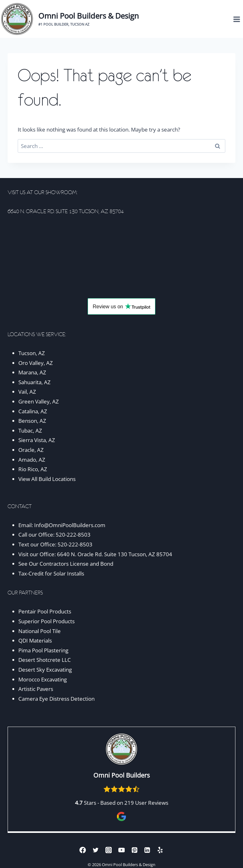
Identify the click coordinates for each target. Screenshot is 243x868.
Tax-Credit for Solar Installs (51, 573)
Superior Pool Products (47, 621)
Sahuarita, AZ (34, 382)
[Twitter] (96, 850)
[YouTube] (122, 850)
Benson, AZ (32, 421)
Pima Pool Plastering (43, 650)
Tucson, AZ (32, 353)
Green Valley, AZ (39, 401)
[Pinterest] (134, 850)
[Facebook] (83, 850)
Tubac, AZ (30, 431)
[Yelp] (160, 850)
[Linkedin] (147, 850)
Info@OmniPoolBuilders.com (70, 525)
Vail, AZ (27, 392)
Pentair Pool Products (45, 611)
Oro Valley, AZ (36, 363)
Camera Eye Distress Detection (56, 699)
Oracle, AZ (31, 450)
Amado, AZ (32, 460)
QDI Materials (35, 640)
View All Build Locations (47, 479)
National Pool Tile (40, 631)
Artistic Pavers (36, 689)
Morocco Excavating (43, 679)
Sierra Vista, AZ (37, 440)
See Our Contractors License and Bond (66, 564)
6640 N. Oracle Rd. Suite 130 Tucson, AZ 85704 (115, 554)
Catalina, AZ (33, 411)
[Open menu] (237, 19)
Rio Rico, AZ (33, 469)
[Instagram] (109, 850)
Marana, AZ (32, 372)
